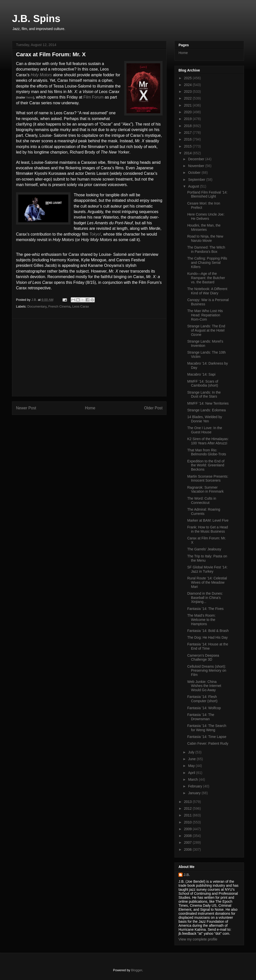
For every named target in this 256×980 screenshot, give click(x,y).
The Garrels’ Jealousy (204, 549)
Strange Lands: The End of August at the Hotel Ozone (206, 330)
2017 (188, 133)
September (197, 180)
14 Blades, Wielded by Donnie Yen (205, 419)
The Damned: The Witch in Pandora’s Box (206, 249)
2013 (188, 802)
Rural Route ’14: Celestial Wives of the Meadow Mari (207, 582)
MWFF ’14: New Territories (208, 403)
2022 (188, 98)
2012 (188, 808)
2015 (188, 146)
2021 (188, 105)
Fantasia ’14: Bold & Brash (208, 631)
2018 (188, 126)
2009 (188, 829)
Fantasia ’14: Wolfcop (204, 708)
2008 (188, 836)
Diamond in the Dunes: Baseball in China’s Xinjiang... (205, 598)
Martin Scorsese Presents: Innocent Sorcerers (208, 478)
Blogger (136, 970)
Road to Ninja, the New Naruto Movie (205, 238)
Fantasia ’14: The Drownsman (201, 717)
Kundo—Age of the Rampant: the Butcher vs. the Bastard (206, 278)
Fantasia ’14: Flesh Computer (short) (202, 699)
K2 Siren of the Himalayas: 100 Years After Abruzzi (208, 441)
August (194, 186)
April (192, 773)
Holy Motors (41, 75)
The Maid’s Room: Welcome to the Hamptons (201, 620)
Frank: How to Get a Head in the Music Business (208, 529)
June (192, 759)
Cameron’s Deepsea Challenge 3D (203, 658)
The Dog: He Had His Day (207, 637)
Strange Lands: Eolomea (206, 410)
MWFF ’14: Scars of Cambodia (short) (203, 383)
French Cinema (59, 306)
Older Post (153, 408)
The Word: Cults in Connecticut (202, 501)
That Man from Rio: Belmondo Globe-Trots (207, 452)
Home (90, 408)
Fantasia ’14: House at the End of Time (208, 646)
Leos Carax (80, 306)
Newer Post (26, 408)
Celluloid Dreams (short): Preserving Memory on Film (207, 671)
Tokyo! (95, 234)
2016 (188, 139)
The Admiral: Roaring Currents (204, 512)
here (30, 97)
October (195, 173)
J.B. (187, 875)
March (193, 779)
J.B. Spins (36, 19)
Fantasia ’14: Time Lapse (207, 737)
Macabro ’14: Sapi (201, 374)
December (196, 159)
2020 (188, 112)
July (192, 752)
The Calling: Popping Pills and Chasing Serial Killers (207, 263)
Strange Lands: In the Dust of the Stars (204, 394)
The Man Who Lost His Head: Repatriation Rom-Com (205, 315)
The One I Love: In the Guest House (205, 430)
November (196, 166)
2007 (188, 842)
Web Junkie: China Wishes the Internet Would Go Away (204, 686)
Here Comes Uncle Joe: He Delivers (206, 216)
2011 (188, 815)
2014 (188, 153)
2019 (188, 119)
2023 (188, 92)
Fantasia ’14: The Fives (205, 609)
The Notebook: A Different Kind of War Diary (207, 291)
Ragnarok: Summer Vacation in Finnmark (205, 489)
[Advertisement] (89, 357)
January (195, 793)
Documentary (37, 306)
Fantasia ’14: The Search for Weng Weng (207, 728)
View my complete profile (198, 939)
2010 (188, 822)
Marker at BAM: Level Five (208, 520)
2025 (188, 78)
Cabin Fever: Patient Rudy (208, 743)
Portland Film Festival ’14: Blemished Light (207, 194)
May (192, 766)
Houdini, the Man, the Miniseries (204, 227)
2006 (188, 849)
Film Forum (93, 97)
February (195, 786)
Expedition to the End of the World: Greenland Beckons (206, 465)
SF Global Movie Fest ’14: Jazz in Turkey (207, 569)
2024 (188, 85)
